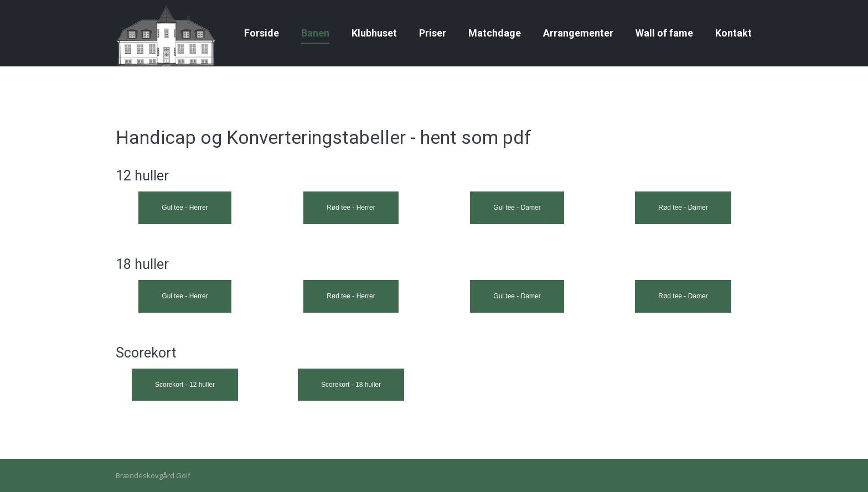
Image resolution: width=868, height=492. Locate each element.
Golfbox (739, 10)
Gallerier (155, 10)
